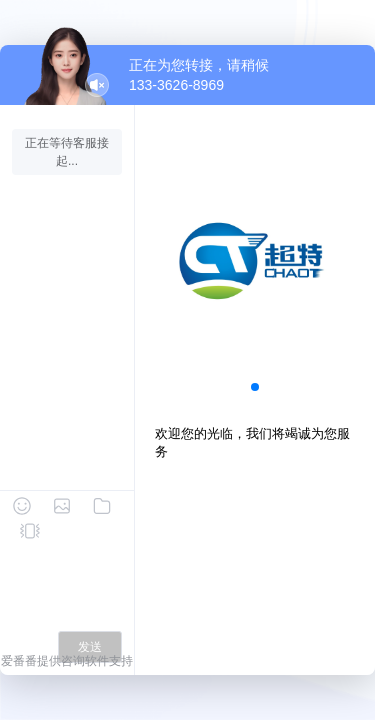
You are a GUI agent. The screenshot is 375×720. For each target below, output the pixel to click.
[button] (255, 387)
